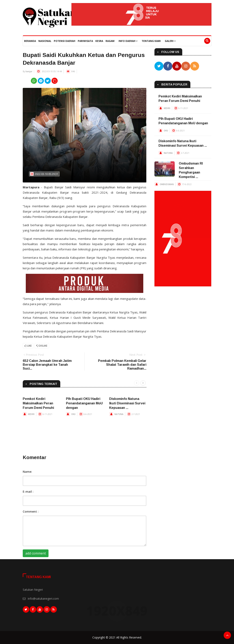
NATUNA (119, 414)
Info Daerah (128, 41)
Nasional (45, 41)
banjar (29, 71)
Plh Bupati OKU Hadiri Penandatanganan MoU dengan (84, 403)
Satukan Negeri (33, 590)
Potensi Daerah (65, 41)
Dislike (42, 346)
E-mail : (28, 492)
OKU (73, 414)
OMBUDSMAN (167, 184)
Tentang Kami (151, 41)
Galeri (170, 41)
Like (28, 346)
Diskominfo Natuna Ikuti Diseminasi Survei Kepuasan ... (127, 403)
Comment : (31, 511)
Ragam (110, 41)
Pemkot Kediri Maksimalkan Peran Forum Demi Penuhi (38, 403)
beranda (30, 41)
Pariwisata (85, 41)
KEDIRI (31, 414)
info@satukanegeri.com (43, 599)
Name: (27, 472)
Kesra (99, 41)
